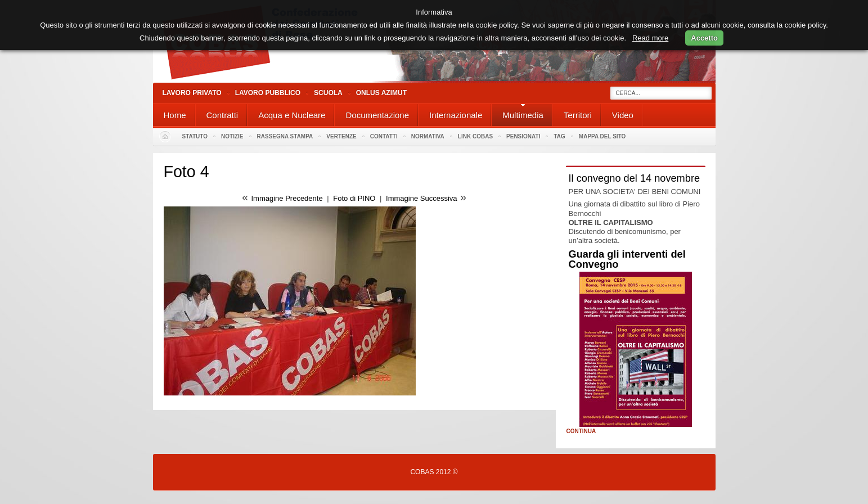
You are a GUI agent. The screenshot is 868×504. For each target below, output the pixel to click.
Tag (559, 136)
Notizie (232, 136)
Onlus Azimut (381, 93)
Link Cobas (475, 136)
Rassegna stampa (285, 136)
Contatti (384, 136)
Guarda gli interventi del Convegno (627, 259)
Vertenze (341, 136)
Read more (650, 38)
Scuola (328, 93)
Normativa (428, 136)
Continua (581, 431)
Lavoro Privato (192, 93)
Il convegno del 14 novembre (635, 178)
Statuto (195, 136)
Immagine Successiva (421, 198)
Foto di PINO (354, 198)
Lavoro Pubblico (268, 93)
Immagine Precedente (287, 198)
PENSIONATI (523, 136)
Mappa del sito (602, 136)
